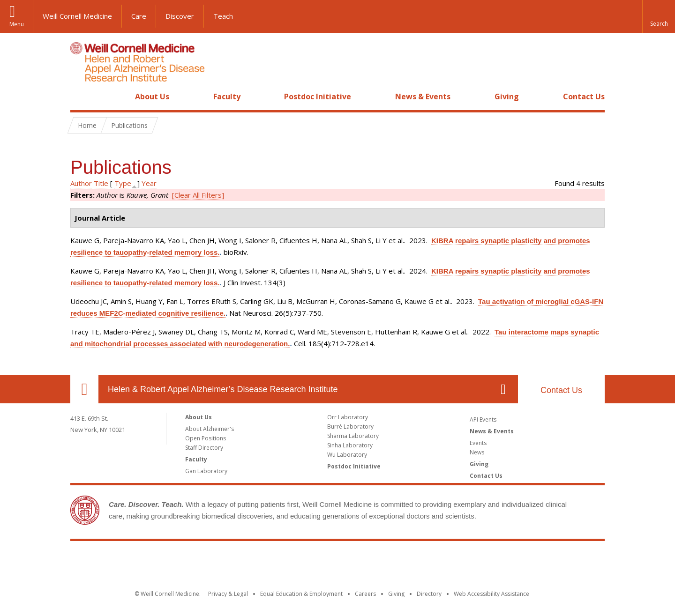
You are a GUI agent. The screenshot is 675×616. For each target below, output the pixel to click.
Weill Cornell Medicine (77, 16)
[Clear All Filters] (198, 195)
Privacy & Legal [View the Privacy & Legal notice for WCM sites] (228, 594)
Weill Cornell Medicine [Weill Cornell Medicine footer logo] (337, 560)
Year (149, 183)
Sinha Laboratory (350, 445)
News (477, 452)
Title (101, 183)
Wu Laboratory (347, 455)
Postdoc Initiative (318, 96)
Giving (507, 96)
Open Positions (206, 438)
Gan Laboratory (206, 471)
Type (123, 183)
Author (81, 183)
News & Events (423, 96)
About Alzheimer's (210, 429)
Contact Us (584, 96)
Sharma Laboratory (353, 436)
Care (139, 16)
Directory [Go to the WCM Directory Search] (429, 594)
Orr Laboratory (348, 417)
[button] (659, 16)
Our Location (84, 389)
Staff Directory (204, 448)
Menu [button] (17, 24)
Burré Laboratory (350, 427)
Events (478, 443)
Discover (180, 16)
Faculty (227, 96)
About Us (152, 96)
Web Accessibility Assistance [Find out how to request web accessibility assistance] (491, 594)
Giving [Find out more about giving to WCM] (396, 594)
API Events (483, 419)
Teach (223, 16)
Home (81, 96)
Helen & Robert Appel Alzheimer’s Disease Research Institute (223, 389)
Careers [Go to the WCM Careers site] (365, 594)
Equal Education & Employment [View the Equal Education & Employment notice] (301, 594)
